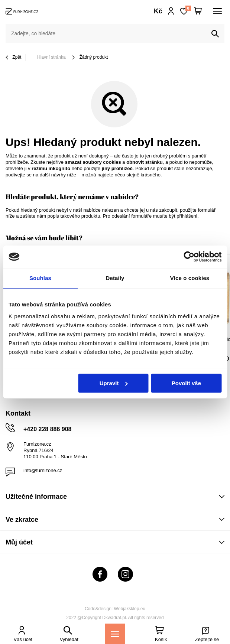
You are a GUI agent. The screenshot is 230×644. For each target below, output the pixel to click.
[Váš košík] (198, 11)
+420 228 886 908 (47, 429)
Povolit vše (186, 383)
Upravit (114, 383)
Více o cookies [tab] (190, 278)
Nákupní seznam (188, 8)
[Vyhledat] (215, 34)
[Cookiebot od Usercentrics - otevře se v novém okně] (189, 257)
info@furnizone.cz (43, 470)
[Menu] (115, 634)
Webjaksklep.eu (130, 609)
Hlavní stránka (51, 57)
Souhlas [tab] (40, 278)
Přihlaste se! (171, 11)
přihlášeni (187, 216)
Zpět (13, 58)
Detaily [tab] (115, 278)
